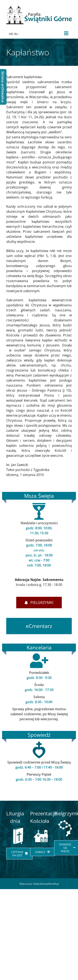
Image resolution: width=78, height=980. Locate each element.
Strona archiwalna (3, 87)
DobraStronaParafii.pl (46, 884)
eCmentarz (39, 626)
